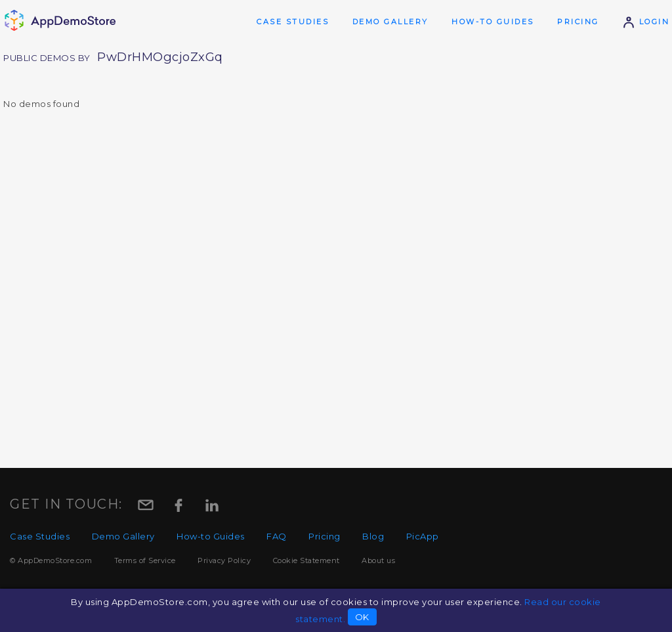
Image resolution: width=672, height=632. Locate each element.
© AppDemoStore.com (51, 560)
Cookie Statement (306, 560)
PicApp (423, 536)
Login (646, 22)
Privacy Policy (224, 560)
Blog (373, 536)
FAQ (277, 536)
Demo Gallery (390, 22)
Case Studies (293, 22)
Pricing (578, 22)
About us (378, 560)
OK (362, 617)
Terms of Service (145, 560)
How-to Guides (493, 22)
